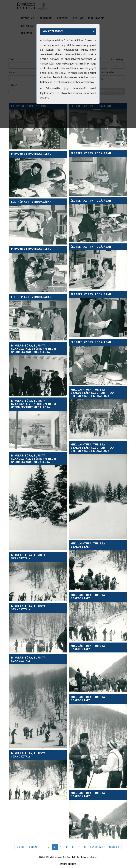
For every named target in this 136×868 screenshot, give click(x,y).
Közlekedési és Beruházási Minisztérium (72, 857)
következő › (97, 847)
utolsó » (114, 847)
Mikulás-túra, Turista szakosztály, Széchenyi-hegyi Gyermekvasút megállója (34, 349)
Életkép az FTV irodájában (91, 153)
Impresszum (68, 864)
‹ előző (33, 847)
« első (21, 847)
